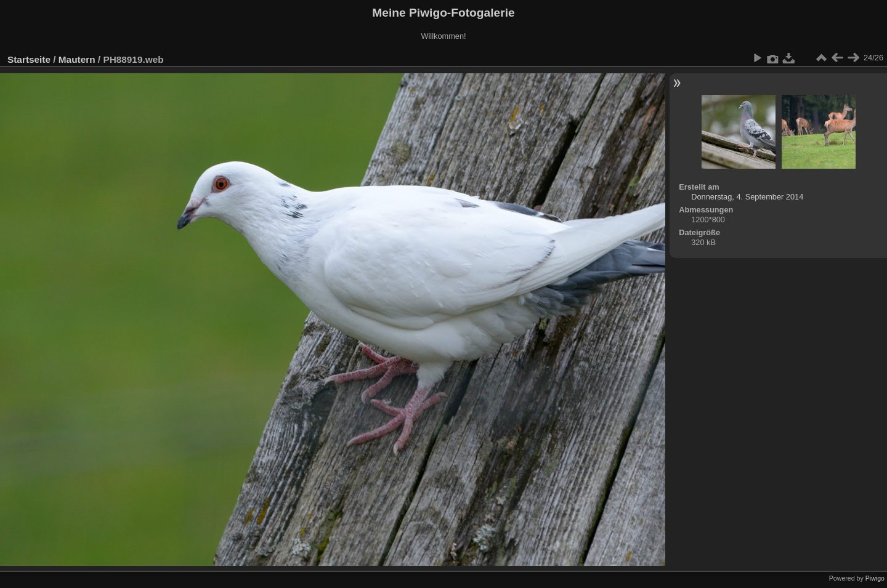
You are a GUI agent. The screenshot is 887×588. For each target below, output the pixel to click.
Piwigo (875, 578)
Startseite (29, 59)
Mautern (77, 59)
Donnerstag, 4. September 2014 (747, 197)
